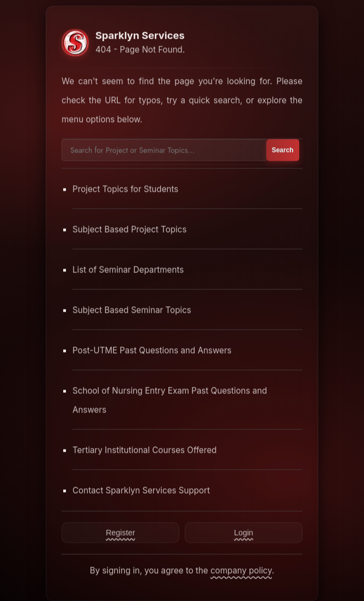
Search (283, 150)
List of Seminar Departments (128, 269)
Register (120, 532)
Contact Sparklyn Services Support (141, 490)
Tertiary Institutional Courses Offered (145, 450)
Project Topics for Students (125, 189)
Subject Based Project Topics (130, 229)
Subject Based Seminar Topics (132, 310)
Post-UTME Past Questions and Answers (152, 350)
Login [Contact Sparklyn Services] (243, 532)
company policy (241, 570)
